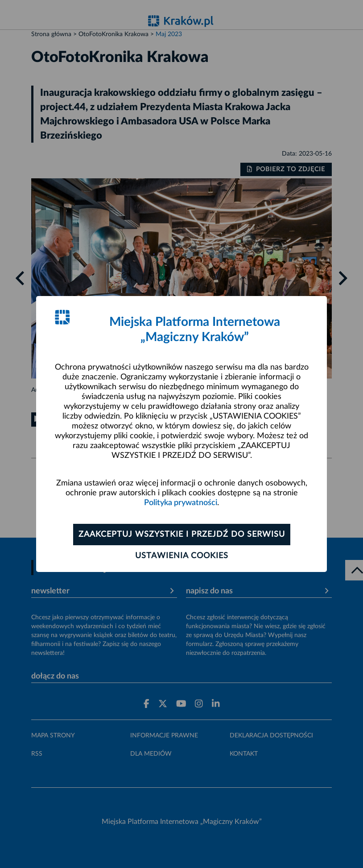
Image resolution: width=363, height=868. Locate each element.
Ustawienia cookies (182, 556)
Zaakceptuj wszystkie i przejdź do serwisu (182, 535)
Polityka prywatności (181, 503)
